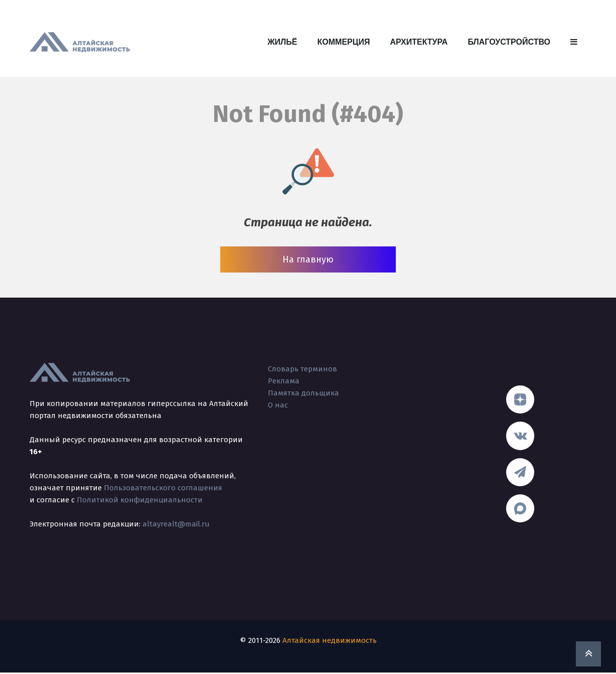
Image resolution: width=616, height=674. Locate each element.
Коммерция (344, 42)
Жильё (282, 42)
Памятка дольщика (303, 393)
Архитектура (419, 42)
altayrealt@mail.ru (176, 524)
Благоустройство (509, 42)
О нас (278, 405)
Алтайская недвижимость (330, 642)
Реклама (284, 381)
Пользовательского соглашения (163, 488)
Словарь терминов (302, 369)
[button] (574, 42)
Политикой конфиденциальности (140, 500)
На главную (308, 259)
